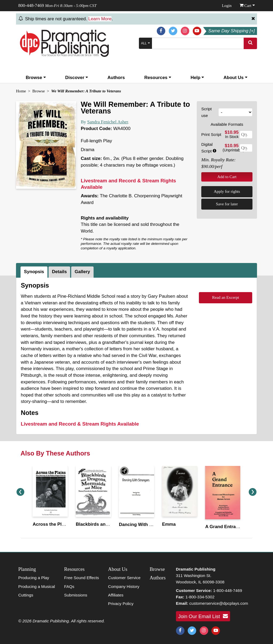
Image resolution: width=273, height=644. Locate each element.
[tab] (35, 272)
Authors (116, 78)
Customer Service (124, 578)
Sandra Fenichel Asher (108, 122)
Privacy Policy (121, 604)
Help (197, 78)
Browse (36, 78)
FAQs (69, 586)
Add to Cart (227, 177)
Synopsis (34, 272)
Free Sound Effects (81, 578)
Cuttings (26, 595)
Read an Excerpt (225, 297)
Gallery (82, 272)
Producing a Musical (37, 586)
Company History (124, 586)
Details (59, 272)
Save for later (227, 204)
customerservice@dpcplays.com (219, 603)
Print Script (211, 134)
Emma (169, 524)
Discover (77, 78)
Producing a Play (34, 578)
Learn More (100, 19)
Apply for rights (227, 191)
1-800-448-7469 (228, 590)
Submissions (76, 595)
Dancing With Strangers (145, 525)
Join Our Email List (203, 616)
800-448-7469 (31, 5)
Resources (158, 78)
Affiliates (116, 595)
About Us (235, 78)
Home (21, 91)
